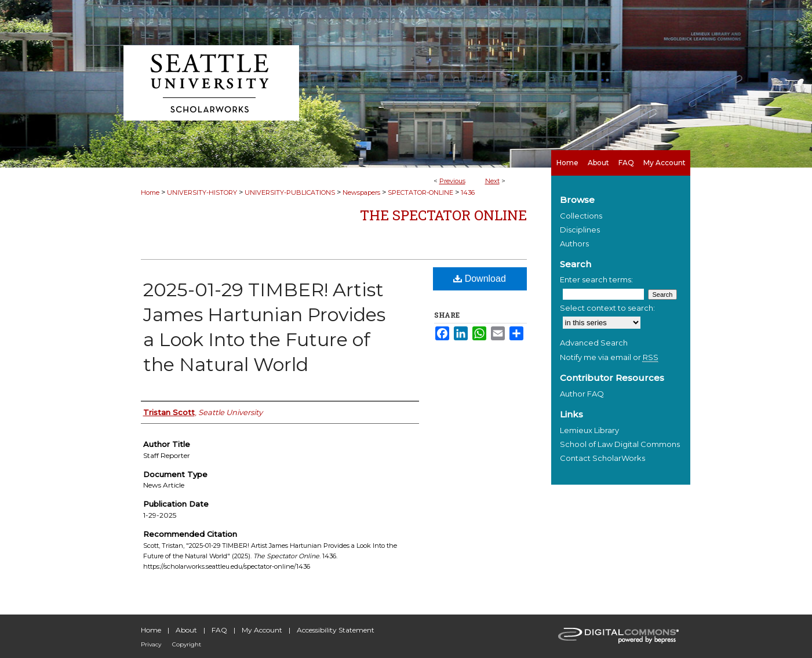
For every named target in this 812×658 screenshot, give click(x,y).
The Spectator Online (443, 215)
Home (150, 192)
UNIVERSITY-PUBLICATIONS (290, 192)
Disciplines (580, 230)
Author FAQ (582, 394)
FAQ (219, 630)
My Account (262, 630)
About (186, 630)
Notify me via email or (609, 357)
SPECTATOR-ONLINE (420, 192)
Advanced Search (594, 343)
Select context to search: (607, 308)
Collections (581, 216)
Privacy (151, 644)
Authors (574, 243)
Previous (452, 181)
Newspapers (361, 192)
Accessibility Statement (336, 630)
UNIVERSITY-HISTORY (202, 192)
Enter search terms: (596, 279)
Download (480, 279)
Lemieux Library (589, 430)
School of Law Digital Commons (620, 444)
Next (492, 181)
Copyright (187, 644)
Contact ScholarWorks (602, 458)
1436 (468, 192)
